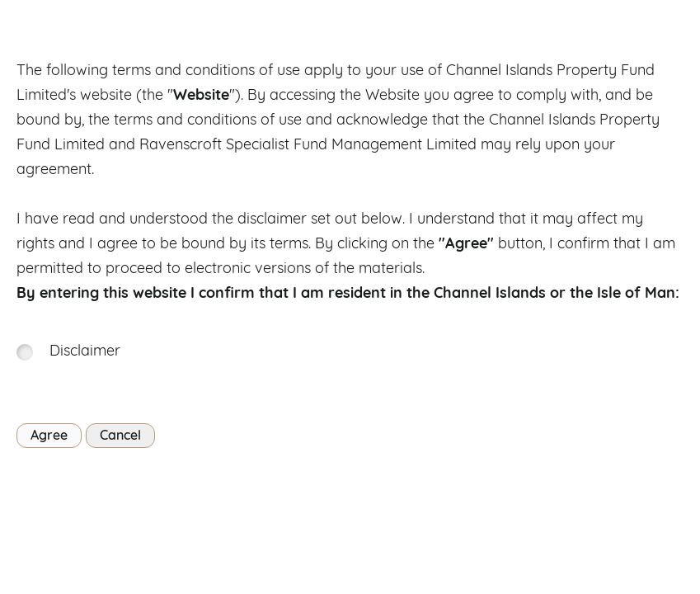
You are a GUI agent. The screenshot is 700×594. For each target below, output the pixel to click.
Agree (49, 436)
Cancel (120, 436)
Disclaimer (85, 352)
